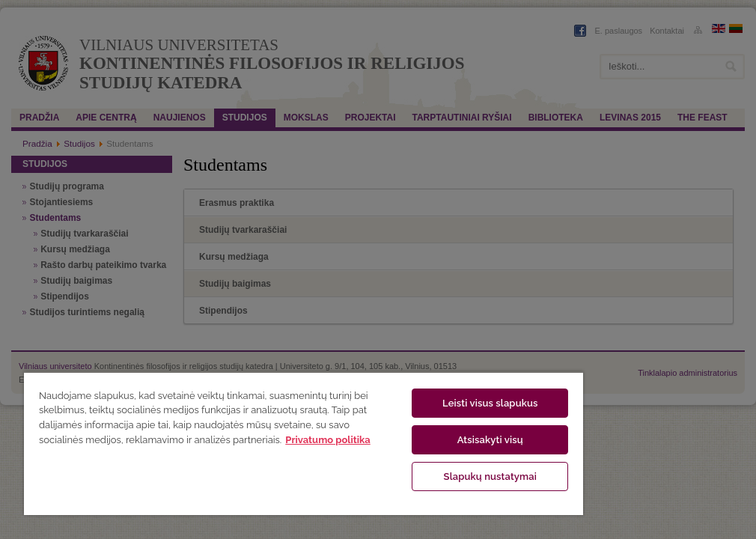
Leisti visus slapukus (490, 403)
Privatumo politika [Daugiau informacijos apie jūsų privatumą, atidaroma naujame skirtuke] (327, 440)
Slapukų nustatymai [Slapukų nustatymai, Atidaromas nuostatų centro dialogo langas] (490, 476)
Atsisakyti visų (490, 440)
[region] (304, 443)
